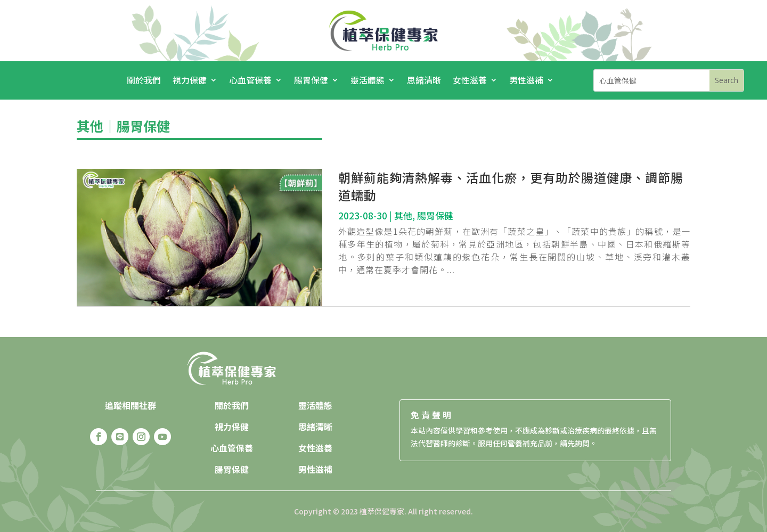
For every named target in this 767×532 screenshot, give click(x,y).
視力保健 (190, 81)
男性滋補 (526, 81)
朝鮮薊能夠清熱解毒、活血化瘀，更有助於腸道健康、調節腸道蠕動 (511, 186)
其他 (90, 126)
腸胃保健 (311, 81)
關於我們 (144, 81)
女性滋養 (470, 81)
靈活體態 (368, 81)
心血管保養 (250, 81)
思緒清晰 (424, 81)
